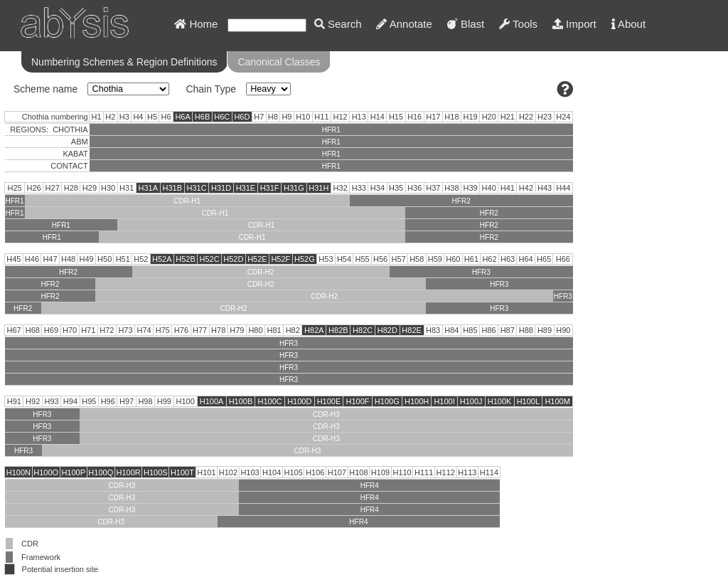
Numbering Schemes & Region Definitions (124, 62)
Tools (518, 24)
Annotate (404, 24)
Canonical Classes (279, 62)
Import (574, 24)
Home (196, 24)
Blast (466, 24)
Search (338, 24)
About (629, 24)
